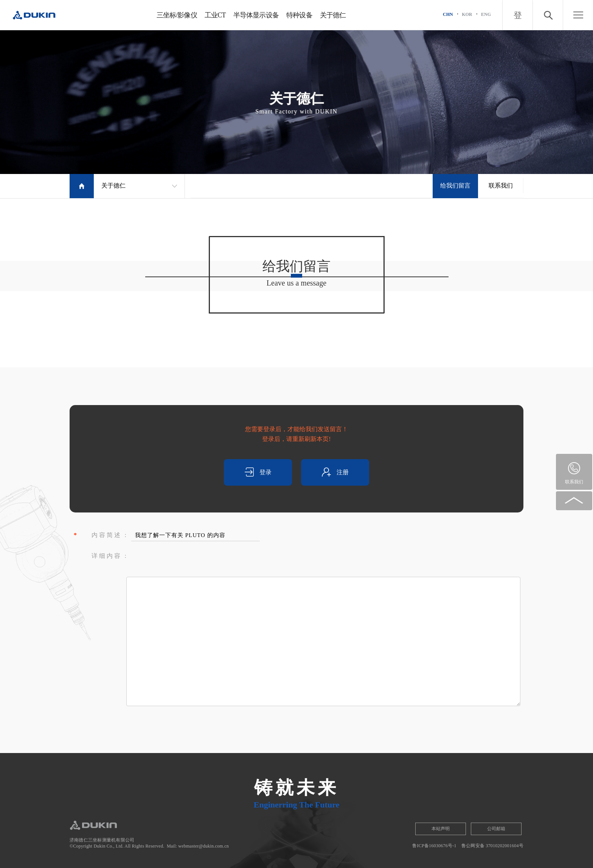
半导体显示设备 (256, 15)
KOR (467, 14)
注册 (335, 472)
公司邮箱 (496, 829)
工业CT (215, 15)
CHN (448, 14)
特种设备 (299, 15)
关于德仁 (333, 15)
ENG (486, 14)
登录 (258, 472)
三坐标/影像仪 (177, 15)
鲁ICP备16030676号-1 (434, 846)
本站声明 (441, 829)
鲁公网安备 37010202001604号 (492, 846)
